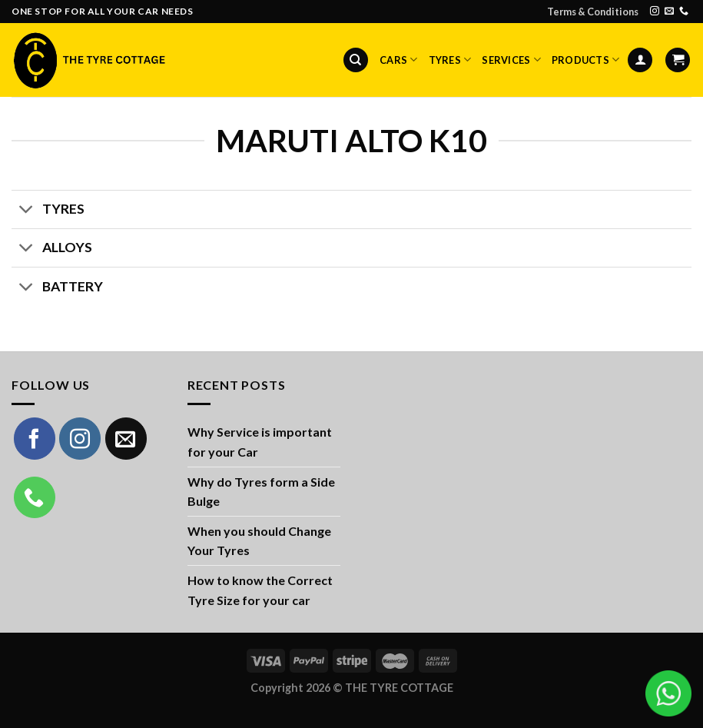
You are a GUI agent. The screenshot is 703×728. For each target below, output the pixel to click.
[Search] (356, 60)
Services (511, 60)
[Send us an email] (669, 12)
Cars (398, 60)
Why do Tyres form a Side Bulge (261, 492)
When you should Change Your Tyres (259, 541)
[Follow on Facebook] (35, 438)
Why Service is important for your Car (260, 442)
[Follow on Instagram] (655, 12)
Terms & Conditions (593, 12)
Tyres (450, 60)
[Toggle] (27, 211)
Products (586, 60)
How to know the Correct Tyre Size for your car (260, 590)
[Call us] (684, 12)
